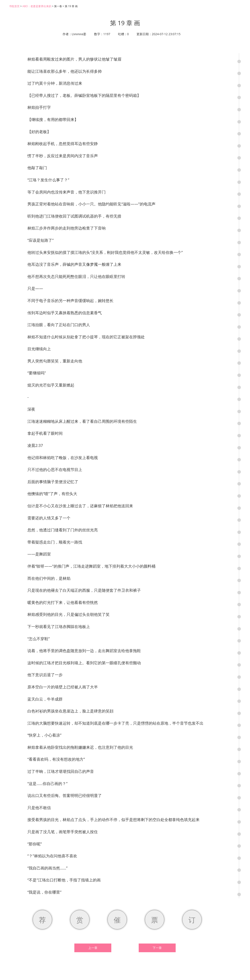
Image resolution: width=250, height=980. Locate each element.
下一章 (157, 948)
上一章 (93, 948)
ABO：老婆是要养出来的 (37, 6)
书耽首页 (14, 6)
